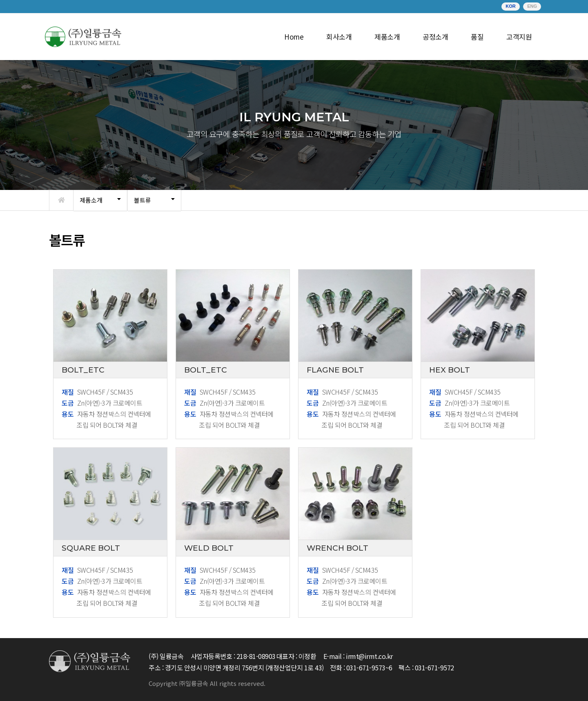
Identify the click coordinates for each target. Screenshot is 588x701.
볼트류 (143, 200)
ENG (532, 6)
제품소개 (91, 200)
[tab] (100, 200)
